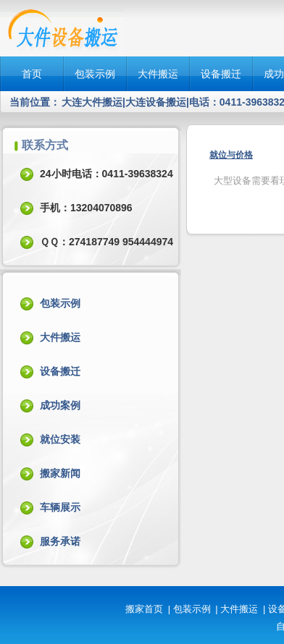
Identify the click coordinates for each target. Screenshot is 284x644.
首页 (32, 74)
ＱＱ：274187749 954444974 (106, 242)
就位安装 (60, 439)
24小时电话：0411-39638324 (106, 174)
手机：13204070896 (86, 208)
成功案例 (60, 405)
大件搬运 (158, 74)
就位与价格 (231, 155)
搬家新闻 (60, 473)
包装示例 (95, 74)
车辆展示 (60, 507)
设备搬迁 (221, 74)
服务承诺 (60, 541)
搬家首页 (144, 609)
